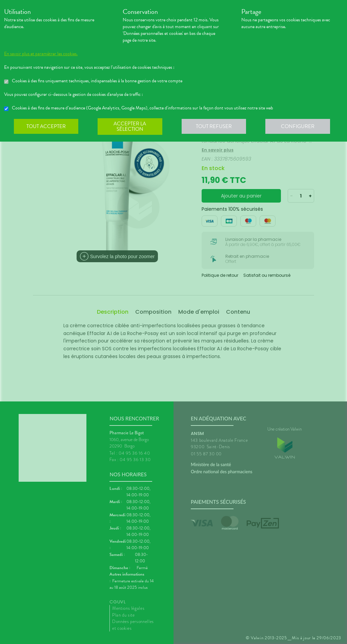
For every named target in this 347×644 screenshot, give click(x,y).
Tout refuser (216, 127)
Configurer (301, 127)
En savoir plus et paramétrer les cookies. (41, 54)
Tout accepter (46, 127)
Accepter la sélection (131, 127)
